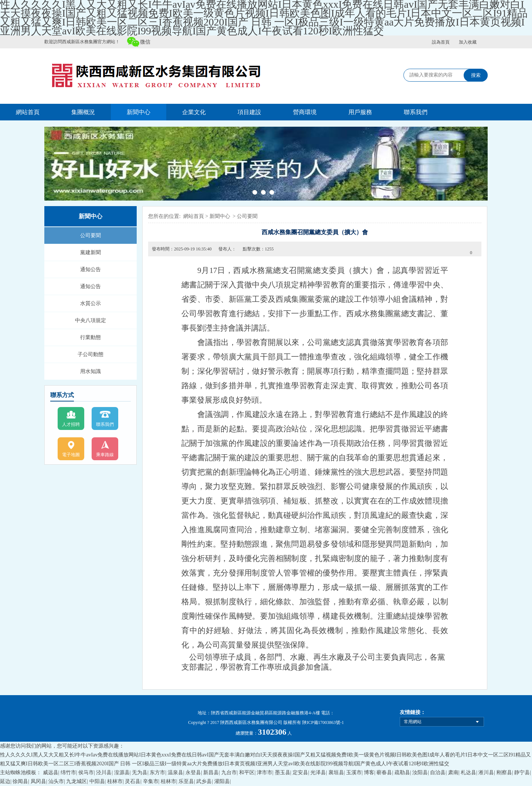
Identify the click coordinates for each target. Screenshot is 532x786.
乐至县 (186, 781)
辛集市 (151, 781)
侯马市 (86, 773)
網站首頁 (28, 112)
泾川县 (104, 773)
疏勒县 (402, 773)
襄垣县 (336, 773)
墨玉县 (283, 773)
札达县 (468, 773)
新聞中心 (139, 112)
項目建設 (249, 112)
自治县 (438, 773)
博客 (369, 773)
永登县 (193, 773)
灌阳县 (222, 781)
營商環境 (305, 112)
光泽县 (318, 773)
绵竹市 (68, 773)
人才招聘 (71, 424)
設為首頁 (441, 42)
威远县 (51, 773)
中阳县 (97, 781)
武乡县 (204, 781)
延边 (5, 781)
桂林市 (115, 781)
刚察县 (504, 773)
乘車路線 (105, 455)
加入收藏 (468, 42)
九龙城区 (76, 781)
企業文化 (194, 112)
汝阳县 (420, 773)
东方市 (157, 773)
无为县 (140, 773)
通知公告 (91, 269)
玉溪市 (354, 773)
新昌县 (211, 773)
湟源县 (122, 773)
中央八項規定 (91, 320)
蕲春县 (384, 773)
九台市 (229, 773)
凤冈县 (38, 781)
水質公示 (91, 303)
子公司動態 (91, 354)
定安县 (300, 773)
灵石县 (133, 781)
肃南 (453, 773)
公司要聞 (91, 235)
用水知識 (91, 371)
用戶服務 (360, 112)
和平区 (247, 773)
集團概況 (83, 112)
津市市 (265, 773)
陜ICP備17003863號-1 (323, 722)
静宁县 (522, 773)
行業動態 (91, 337)
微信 (145, 42)
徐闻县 (20, 781)
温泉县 (175, 773)
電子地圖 (71, 455)
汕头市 (56, 781)
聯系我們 (416, 112)
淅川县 (486, 773)
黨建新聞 (91, 252)
